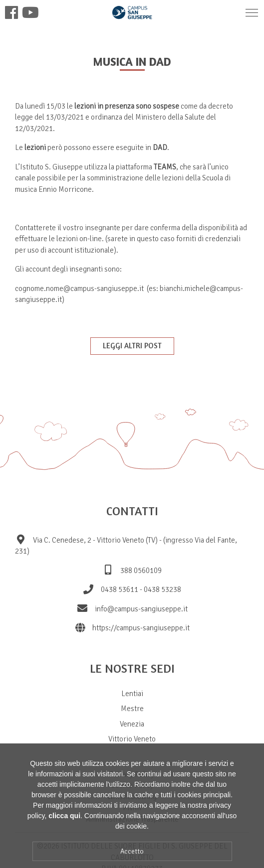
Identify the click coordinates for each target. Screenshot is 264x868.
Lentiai (132, 694)
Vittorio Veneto (132, 739)
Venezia (132, 724)
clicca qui (64, 827)
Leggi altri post (132, 346)
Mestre (132, 709)
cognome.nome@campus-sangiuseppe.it (79, 289)
